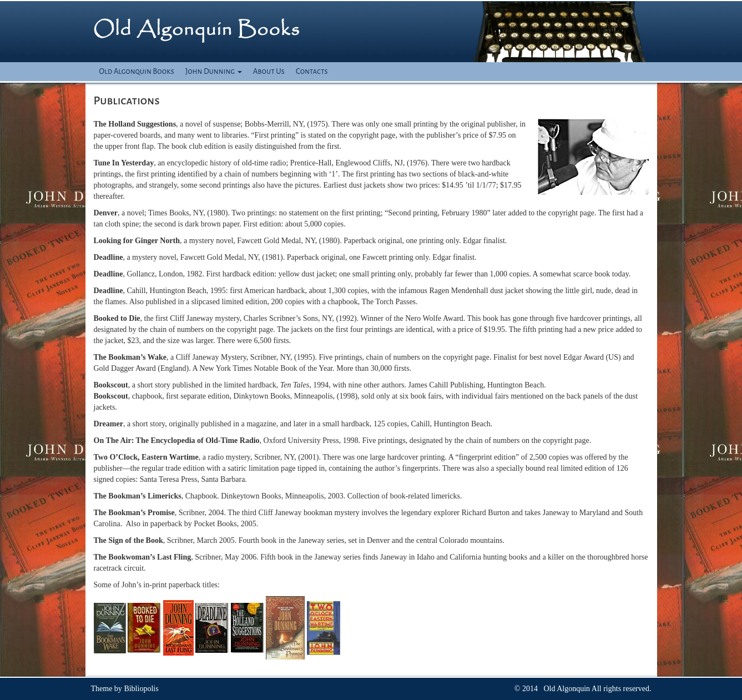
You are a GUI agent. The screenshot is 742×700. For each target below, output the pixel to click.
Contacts (312, 71)
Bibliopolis (141, 689)
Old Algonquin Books (137, 71)
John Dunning (214, 71)
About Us (269, 71)
